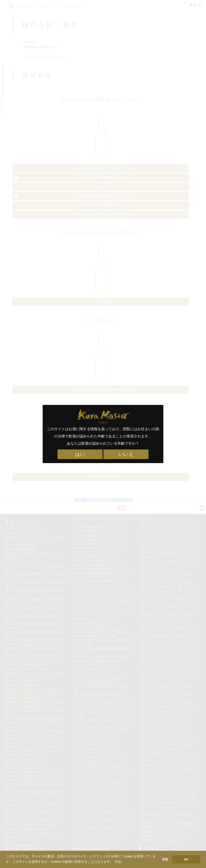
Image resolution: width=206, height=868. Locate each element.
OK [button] (186, 859)
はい (80, 454)
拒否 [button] (165, 859)
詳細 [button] (118, 862)
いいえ (126, 454)
